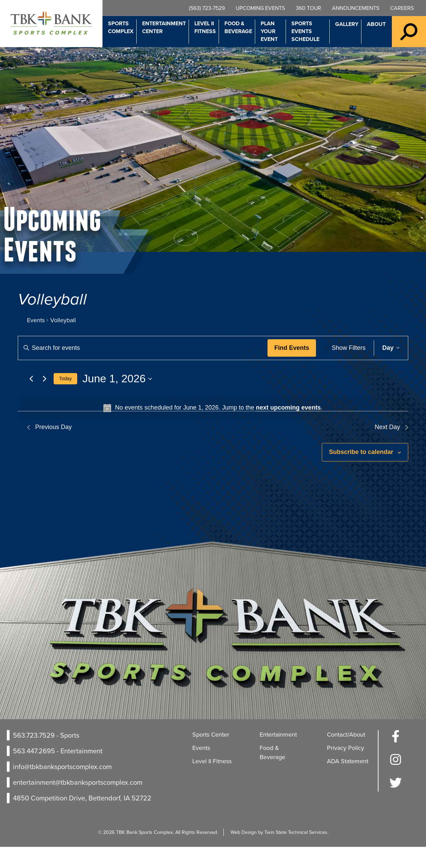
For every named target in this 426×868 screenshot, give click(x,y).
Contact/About (346, 755)
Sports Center (211, 755)
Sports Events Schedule (305, 31)
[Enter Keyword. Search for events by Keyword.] (144, 348)
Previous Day (49, 448)
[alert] (213, 429)
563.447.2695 (34, 772)
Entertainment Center (164, 27)
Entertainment (278, 755)
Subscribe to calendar (361, 473)
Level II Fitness (205, 27)
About (376, 24)
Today (65, 399)
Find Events (294, 348)
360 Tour (308, 8)
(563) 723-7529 (207, 8)
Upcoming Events (260, 8)
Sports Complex (121, 27)
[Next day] (44, 400)
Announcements (356, 8)
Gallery (347, 24)
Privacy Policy (346, 769)
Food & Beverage (238, 27)
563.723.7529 (34, 756)
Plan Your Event (269, 31)
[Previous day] (31, 400)
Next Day (391, 448)
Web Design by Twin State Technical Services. (279, 853)
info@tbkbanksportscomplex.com (62, 787)
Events (36, 320)
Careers (402, 8)
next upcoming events (288, 429)
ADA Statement (348, 782)
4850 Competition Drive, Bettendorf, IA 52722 (82, 819)
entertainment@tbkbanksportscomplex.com (78, 803)
